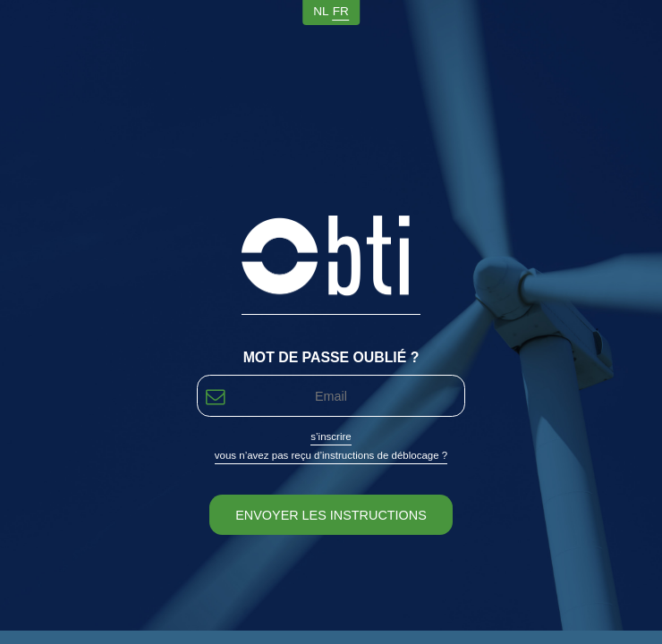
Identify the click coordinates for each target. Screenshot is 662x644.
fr (341, 11)
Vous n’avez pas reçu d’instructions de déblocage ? (331, 455)
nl (321, 11)
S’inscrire (331, 436)
